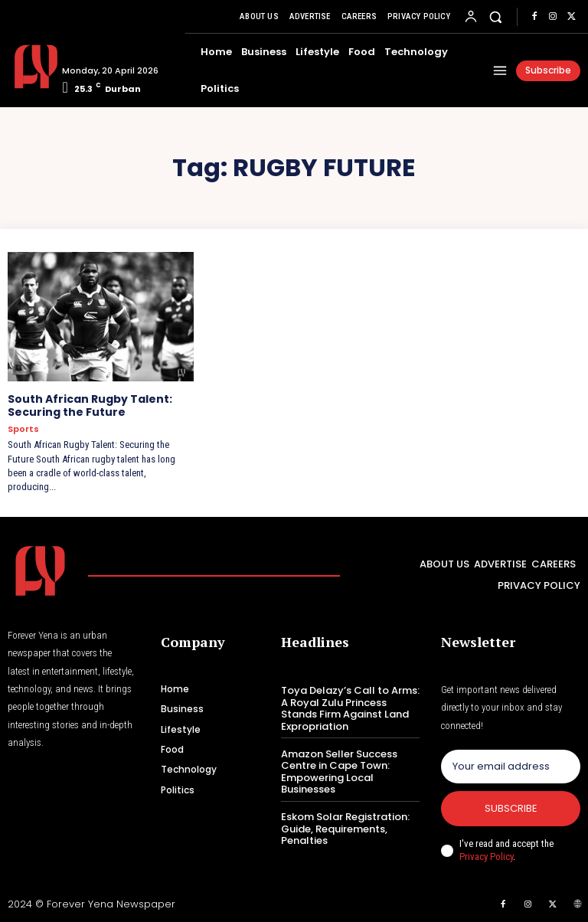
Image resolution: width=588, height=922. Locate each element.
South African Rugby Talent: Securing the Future (90, 405)
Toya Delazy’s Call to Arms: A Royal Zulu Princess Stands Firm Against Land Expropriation (350, 708)
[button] (496, 16)
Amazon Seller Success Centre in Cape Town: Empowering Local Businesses (339, 771)
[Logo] (29, 67)
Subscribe (511, 808)
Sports (23, 429)
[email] (511, 767)
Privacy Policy (486, 857)
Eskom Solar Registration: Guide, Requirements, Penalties (345, 829)
